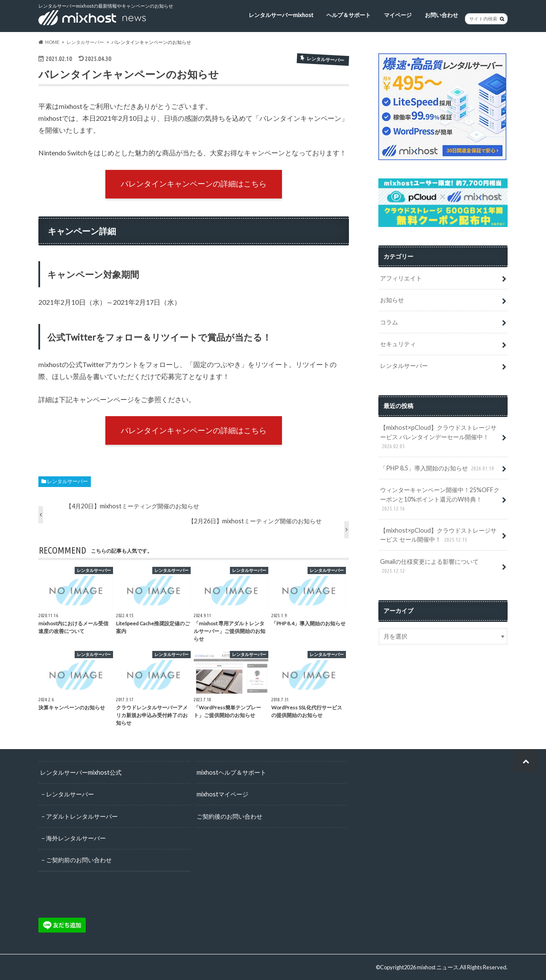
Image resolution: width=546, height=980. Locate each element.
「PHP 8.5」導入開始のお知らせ (438, 468)
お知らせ (392, 300)
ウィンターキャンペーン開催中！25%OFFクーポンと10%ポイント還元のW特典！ (440, 500)
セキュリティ (398, 344)
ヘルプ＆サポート (349, 15)
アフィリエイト (401, 278)
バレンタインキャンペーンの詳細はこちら (194, 184)
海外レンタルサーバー (76, 838)
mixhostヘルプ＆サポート (231, 772)
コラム (389, 322)
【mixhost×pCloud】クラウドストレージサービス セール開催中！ (438, 535)
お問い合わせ (441, 15)
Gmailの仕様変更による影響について (429, 567)
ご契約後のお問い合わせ (229, 816)
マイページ (398, 15)
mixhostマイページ (222, 794)
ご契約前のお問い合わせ (79, 860)
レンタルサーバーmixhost (281, 15)
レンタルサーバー (67, 481)
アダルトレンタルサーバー (82, 816)
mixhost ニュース (438, 967)
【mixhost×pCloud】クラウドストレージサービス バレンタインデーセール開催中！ (438, 437)
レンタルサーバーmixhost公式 (81, 772)
